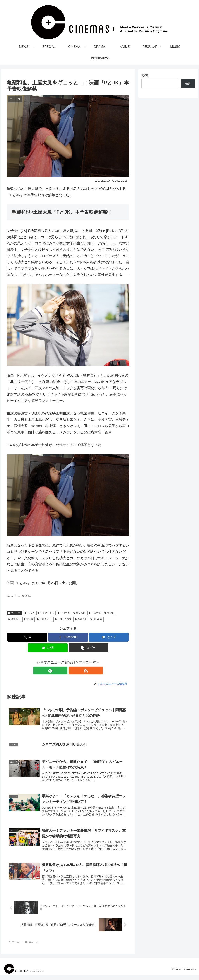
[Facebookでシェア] (68, 637)
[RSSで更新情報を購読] (72, 671)
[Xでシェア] (27, 637)
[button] (89, 648)
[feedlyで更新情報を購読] (64, 671)
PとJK (29, 613)
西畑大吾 (81, 619)
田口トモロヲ (63, 619)
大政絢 (109, 613)
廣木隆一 (14, 619)
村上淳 (28, 619)
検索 (145, 75)
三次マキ (64, 613)
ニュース (14, 613)
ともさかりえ (46, 613)
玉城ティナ (44, 619)
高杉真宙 (96, 619)
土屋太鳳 (95, 613)
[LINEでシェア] (48, 648)
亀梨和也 (79, 613)
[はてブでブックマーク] (109, 637)
